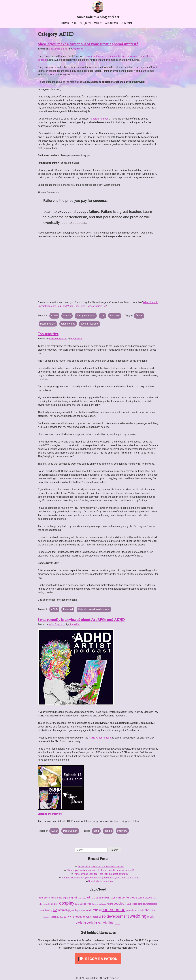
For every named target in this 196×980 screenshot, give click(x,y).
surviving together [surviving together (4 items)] (75, 917)
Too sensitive (48, 334)
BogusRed (78, 49)
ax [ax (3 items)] (97, 898)
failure (139, 316)
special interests (90, 324)
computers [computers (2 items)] (53, 904)
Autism (67, 316)
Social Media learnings (101, 881)
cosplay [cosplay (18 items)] (67, 903)
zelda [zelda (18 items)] (81, 923)
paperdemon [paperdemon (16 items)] (113, 910)
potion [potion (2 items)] (153, 910)
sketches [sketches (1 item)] (60, 917)
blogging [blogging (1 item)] (110, 898)
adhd (96, 831)
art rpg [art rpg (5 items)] (91, 897)
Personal (115, 316)
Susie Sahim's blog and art (98, 17)
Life (102, 316)
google (108, 831)
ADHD (54, 316)
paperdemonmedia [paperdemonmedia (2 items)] (135, 910)
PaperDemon (70, 831)
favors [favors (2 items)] (110, 904)
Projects (85, 23)
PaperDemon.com (99, 119)
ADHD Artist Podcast (100, 738)
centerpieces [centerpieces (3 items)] (145, 898)
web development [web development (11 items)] (114, 916)
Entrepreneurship (86, 316)
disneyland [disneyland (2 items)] (88, 904)
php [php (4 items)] (147, 910)
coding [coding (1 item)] (155, 898)
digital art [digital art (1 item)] (78, 904)
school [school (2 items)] (53, 917)
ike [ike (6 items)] (55, 910)
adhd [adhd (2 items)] (41, 898)
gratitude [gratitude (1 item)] (126, 904)
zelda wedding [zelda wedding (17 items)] (101, 923)
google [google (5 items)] (118, 904)
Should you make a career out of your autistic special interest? (88, 44)
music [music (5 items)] (97, 910)
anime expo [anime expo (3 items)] (62, 898)
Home (65, 23)
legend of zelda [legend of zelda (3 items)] (84, 910)
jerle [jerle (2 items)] (72, 910)
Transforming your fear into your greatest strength (101, 874)
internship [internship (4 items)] (64, 910)
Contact (126, 23)
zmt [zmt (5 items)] (118, 923)
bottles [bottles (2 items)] (118, 898)
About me (111, 23)
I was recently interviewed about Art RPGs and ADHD (81, 620)
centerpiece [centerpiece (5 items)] (129, 897)
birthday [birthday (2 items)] (103, 898)
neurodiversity (48, 324)
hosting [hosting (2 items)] (49, 910)
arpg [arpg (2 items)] (71, 898)
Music (98, 23)
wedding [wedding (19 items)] (138, 916)
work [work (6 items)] (150, 917)
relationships (68, 324)
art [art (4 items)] (75, 897)
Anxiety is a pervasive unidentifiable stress (101, 867)
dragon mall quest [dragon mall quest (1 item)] (100, 904)
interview (122, 831)
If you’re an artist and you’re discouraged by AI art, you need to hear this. (101, 878)
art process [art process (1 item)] (82, 898)
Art (74, 23)
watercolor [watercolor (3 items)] (92, 917)
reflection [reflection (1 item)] (45, 917)
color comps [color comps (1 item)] (43, 904)
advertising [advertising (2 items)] (49, 898)
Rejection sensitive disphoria (94, 609)
